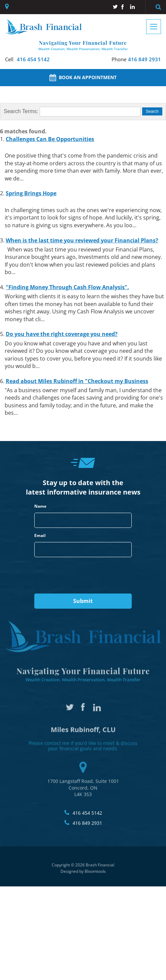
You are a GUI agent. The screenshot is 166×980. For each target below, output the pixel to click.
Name (40, 506)
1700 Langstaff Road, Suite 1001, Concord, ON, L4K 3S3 (8, 6)
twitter (115, 7)
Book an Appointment (83, 78)
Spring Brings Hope (31, 194)
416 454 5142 (27, 59)
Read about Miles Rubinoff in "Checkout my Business (77, 381)
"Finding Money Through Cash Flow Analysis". (67, 287)
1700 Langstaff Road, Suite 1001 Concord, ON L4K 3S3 (83, 777)
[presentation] (83, 576)
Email (40, 536)
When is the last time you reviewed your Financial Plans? (82, 240)
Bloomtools (95, 873)
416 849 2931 (136, 59)
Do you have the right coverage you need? (62, 334)
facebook (124, 7)
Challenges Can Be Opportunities (50, 139)
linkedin (133, 7)
